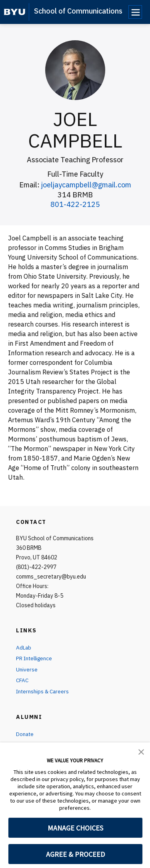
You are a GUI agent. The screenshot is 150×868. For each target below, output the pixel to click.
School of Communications (78, 11)
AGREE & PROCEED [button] (75, 854)
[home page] (15, 12)
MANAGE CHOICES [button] (75, 828)
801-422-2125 (75, 204)
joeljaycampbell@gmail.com (86, 185)
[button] (141, 751)
